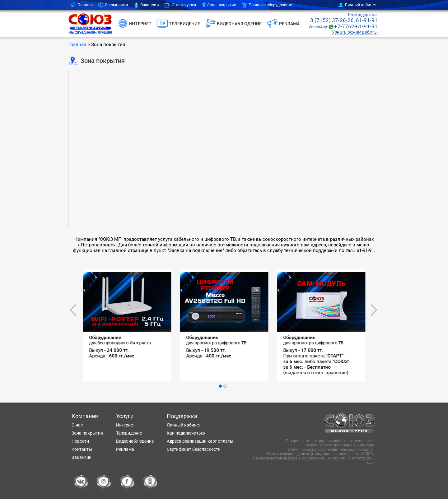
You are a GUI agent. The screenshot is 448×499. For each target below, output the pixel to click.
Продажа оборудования (271, 5)
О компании (117, 5)
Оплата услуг (184, 5)
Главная (85, 5)
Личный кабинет (361, 5)
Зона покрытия (222, 5)
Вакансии (150, 5)
